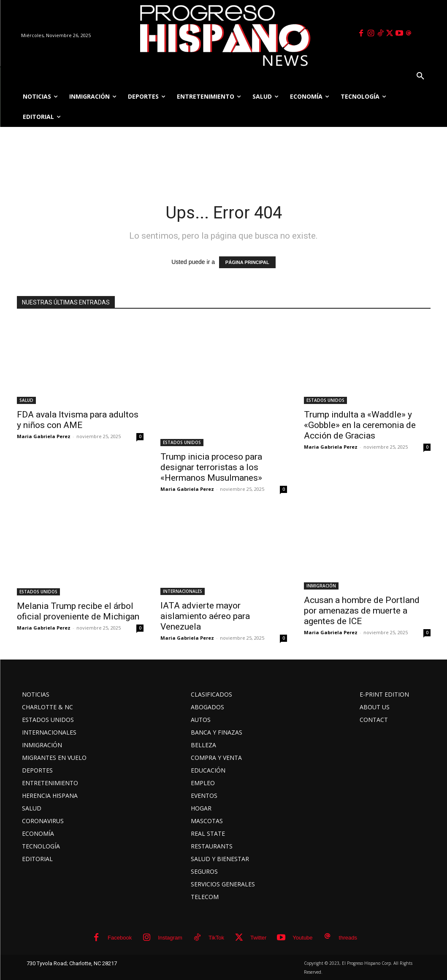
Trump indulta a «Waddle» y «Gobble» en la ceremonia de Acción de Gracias (360, 425)
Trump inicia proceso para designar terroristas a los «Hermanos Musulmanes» (211, 467)
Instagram (170, 938)
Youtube (302, 938)
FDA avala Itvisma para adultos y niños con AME (78, 420)
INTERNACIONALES (183, 591)
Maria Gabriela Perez (44, 436)
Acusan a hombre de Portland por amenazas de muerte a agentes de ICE (362, 611)
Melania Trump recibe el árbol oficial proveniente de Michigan (78, 611)
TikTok (216, 938)
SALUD (26, 400)
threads (348, 938)
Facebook (120, 938)
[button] (420, 76)
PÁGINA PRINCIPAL (247, 262)
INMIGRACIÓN (321, 586)
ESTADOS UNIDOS (182, 442)
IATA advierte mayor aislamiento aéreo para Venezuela (205, 616)
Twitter (258, 938)
